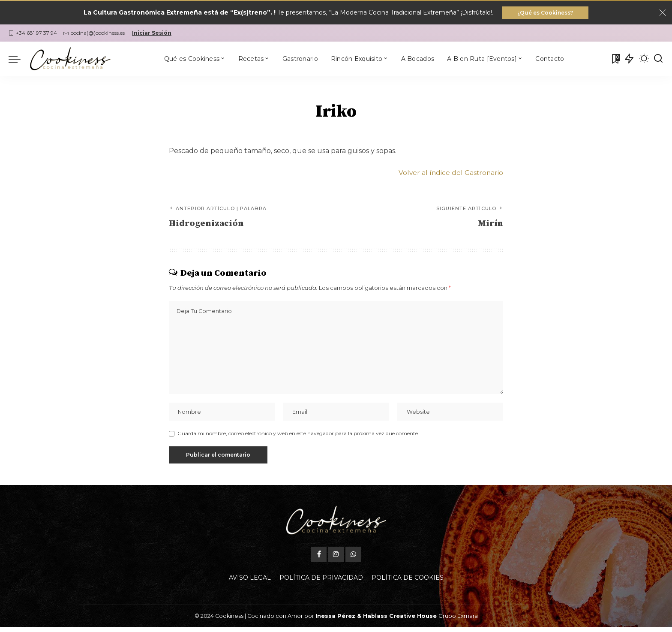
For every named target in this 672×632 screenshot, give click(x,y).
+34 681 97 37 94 (33, 34)
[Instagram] (336, 559)
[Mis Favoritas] (615, 60)
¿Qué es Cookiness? (545, 13)
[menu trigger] (19, 60)
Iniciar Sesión (152, 34)
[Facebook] (319, 559)
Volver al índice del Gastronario (450, 173)
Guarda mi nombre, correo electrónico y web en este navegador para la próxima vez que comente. (298, 438)
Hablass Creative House (400, 621)
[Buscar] (658, 60)
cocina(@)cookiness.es (94, 34)
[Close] (663, 13)
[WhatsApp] (353, 559)
